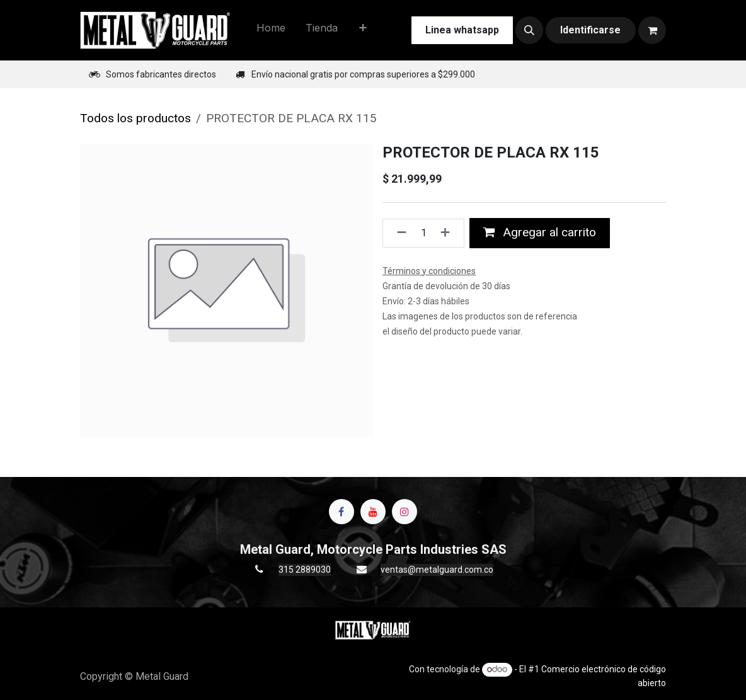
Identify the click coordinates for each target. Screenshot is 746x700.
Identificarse (590, 30)
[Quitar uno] (398, 233)
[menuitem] (271, 30)
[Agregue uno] (449, 233)
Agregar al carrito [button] (540, 232)
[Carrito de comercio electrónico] (652, 30)
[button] (529, 30)
